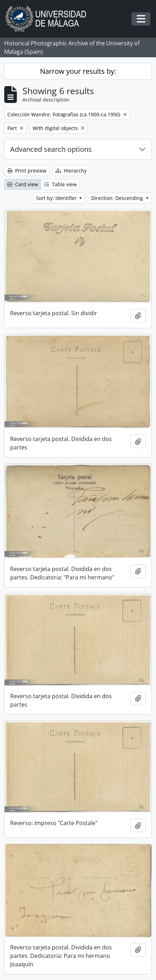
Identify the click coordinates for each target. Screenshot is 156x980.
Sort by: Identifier (57, 198)
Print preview (27, 171)
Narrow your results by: (78, 71)
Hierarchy (71, 171)
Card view (23, 184)
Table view (60, 184)
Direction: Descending (118, 198)
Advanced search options (51, 149)
